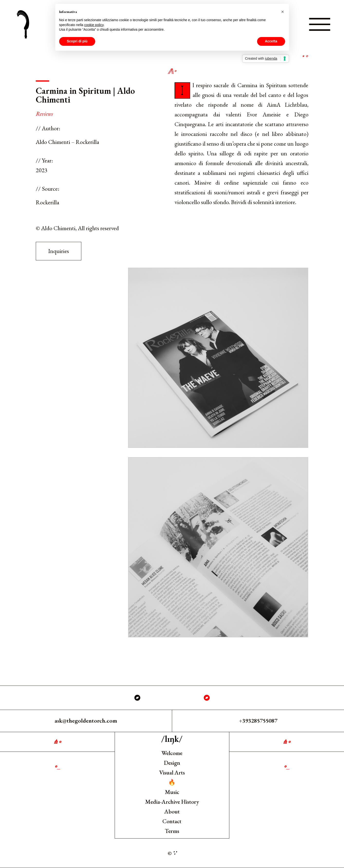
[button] (283, 12)
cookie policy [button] (94, 25)
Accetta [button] (271, 41)
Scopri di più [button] (77, 41)
